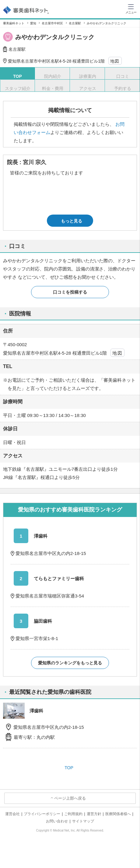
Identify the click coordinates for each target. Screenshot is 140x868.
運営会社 (12, 814)
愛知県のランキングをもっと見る (70, 663)
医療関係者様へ (118, 814)
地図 (115, 61)
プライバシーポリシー (42, 814)
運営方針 (94, 814)
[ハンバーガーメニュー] (131, 9)
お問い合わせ (57, 821)
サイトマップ (83, 821)
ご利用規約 (73, 814)
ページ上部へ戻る (70, 798)
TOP (69, 768)
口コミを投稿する (70, 292)
